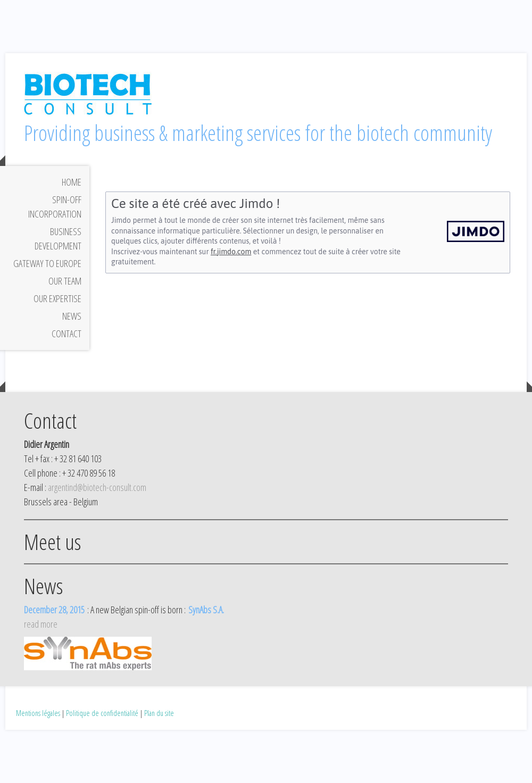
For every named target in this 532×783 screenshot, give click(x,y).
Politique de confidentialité (102, 713)
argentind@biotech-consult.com (97, 487)
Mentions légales (38, 713)
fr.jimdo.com (231, 252)
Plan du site (159, 713)
